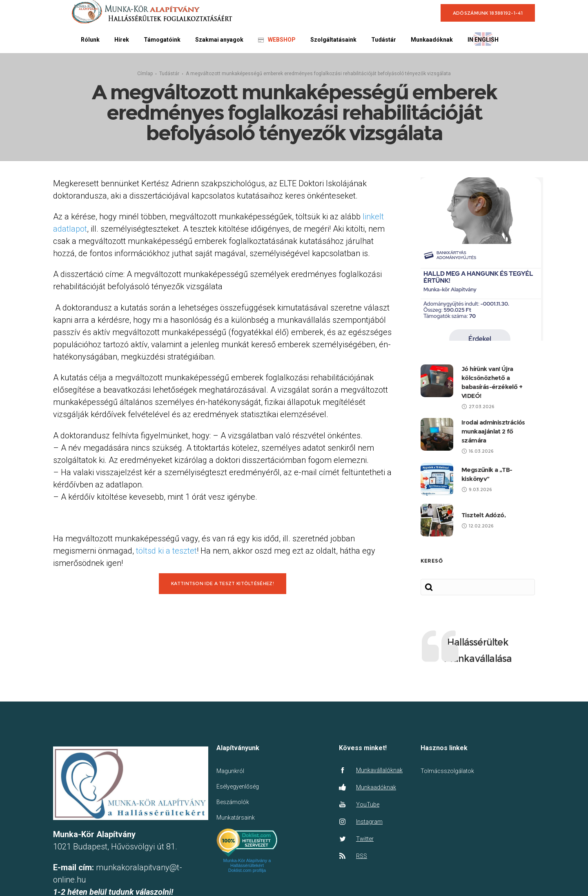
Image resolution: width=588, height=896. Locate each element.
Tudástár (169, 76)
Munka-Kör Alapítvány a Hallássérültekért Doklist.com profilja (247, 871)
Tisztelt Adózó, (483, 521)
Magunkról (230, 777)
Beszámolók (233, 808)
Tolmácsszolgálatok (447, 777)
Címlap (145, 76)
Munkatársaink (236, 823)
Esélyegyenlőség (238, 792)
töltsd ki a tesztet (166, 557)
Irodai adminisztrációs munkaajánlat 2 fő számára (493, 437)
